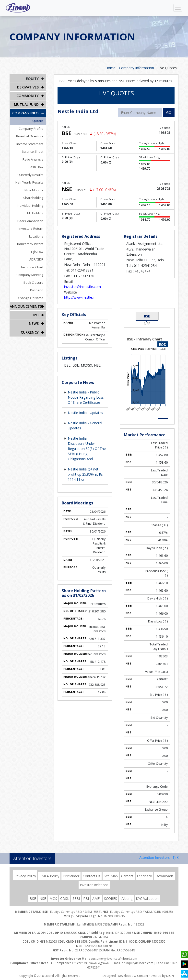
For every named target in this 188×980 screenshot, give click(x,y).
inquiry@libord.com (139, 963)
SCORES (111, 898)
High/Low (37, 251)
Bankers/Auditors (30, 244)
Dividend (37, 290)
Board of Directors (30, 136)
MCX (53, 898)
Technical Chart (32, 267)
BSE (147, 316)
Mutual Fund (26, 104)
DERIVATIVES (28, 87)
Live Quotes (167, 68)
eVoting (126, 898)
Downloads (164, 876)
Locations (36, 236)
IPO (36, 315)
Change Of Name (31, 298)
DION (170, 976)
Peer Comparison (31, 221)
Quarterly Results (31, 174)
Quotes (38, 120)
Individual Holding (30, 205)
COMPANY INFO (26, 113)
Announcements (26, 306)
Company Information (136, 68)
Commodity (28, 96)
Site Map (111, 876)
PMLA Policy (49, 876)
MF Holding (35, 213)
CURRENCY (30, 332)
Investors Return (31, 228)
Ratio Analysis (33, 159)
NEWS (34, 323)
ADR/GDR (37, 259)
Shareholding (34, 197)
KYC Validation (147, 898)
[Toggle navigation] (178, 8)
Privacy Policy (25, 876)
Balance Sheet (33, 151)
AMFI (96, 898)
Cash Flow (36, 167)
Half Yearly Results (30, 182)
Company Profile (31, 128)
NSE (147, 324)
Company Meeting (30, 274)
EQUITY (32, 79)
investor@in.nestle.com (82, 287)
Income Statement (30, 144)
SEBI (76, 898)
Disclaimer (71, 876)
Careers (127, 876)
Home (110, 68)
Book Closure (34, 282)
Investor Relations (94, 885)
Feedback (144, 876)
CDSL (65, 898)
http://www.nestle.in (80, 297)
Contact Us (92, 876)
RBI (86, 898)
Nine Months (34, 190)
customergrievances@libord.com (114, 959)
